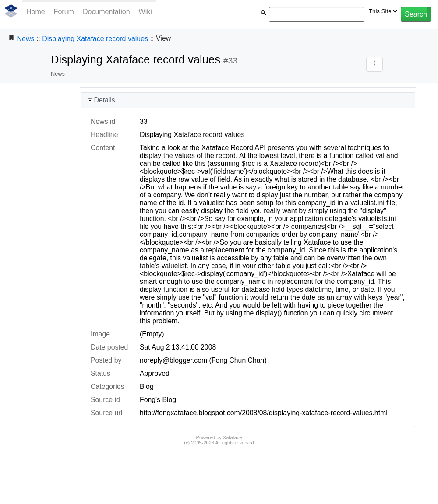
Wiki (145, 12)
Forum (64, 12)
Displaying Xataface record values (95, 39)
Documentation (106, 12)
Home (36, 12)
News (25, 39)
